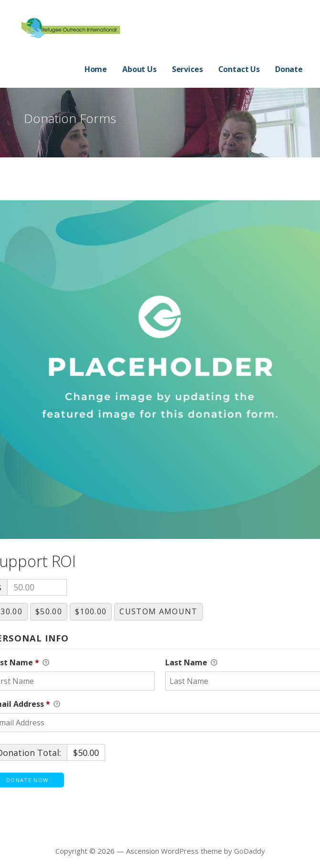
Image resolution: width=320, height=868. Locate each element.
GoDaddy (250, 851)
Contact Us (239, 69)
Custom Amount (158, 611)
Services (187, 69)
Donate (289, 69)
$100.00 (91, 611)
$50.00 (49, 611)
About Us (139, 69)
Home (96, 69)
